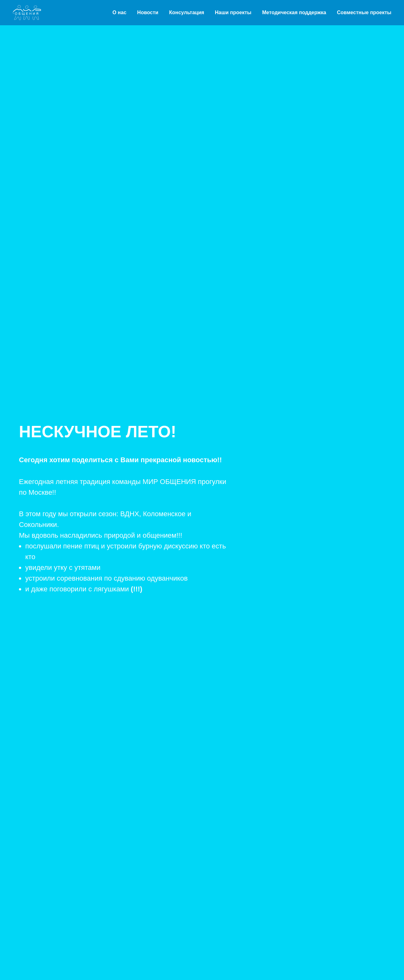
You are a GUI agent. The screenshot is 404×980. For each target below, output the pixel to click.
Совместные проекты (364, 12)
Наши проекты (233, 12)
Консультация (187, 12)
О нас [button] (119, 12)
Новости (148, 12)
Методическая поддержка (294, 12)
